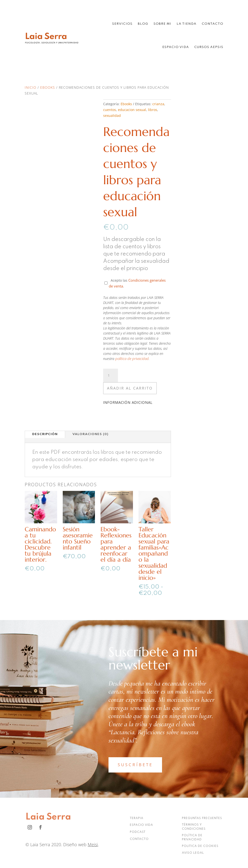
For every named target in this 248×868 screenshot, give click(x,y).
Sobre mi (162, 24)
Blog (143, 24)
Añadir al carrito (130, 388)
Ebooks (48, 87)
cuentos (110, 110)
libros (153, 110)
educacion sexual (132, 110)
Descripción (45, 434)
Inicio (31, 87)
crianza (158, 104)
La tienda (186, 24)
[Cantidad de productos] (110, 375)
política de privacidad (132, 358)
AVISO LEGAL (193, 853)
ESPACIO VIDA (141, 825)
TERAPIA (137, 818)
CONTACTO (139, 839)
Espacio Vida (176, 47)
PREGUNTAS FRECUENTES (202, 818)
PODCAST (138, 832)
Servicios (122, 24)
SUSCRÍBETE (135, 765)
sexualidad (112, 115)
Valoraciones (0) (90, 434)
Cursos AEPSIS (209, 47)
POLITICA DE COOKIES (200, 846)
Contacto (213, 24)
